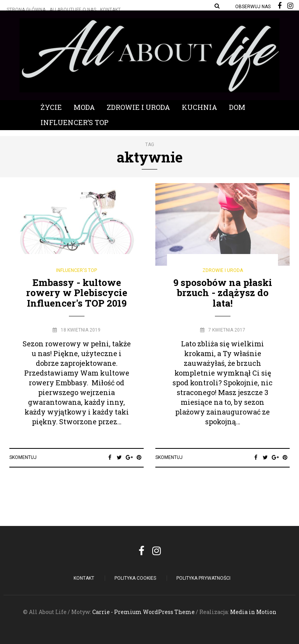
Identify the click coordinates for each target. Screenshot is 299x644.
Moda (84, 107)
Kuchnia (200, 107)
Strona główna (26, 10)
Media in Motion (253, 612)
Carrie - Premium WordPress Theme (143, 612)
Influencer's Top (77, 270)
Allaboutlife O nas (73, 10)
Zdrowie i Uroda (138, 107)
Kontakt (110, 10)
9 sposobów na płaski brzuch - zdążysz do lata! (223, 293)
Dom (237, 107)
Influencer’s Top (75, 122)
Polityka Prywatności (203, 578)
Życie (51, 107)
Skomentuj (23, 457)
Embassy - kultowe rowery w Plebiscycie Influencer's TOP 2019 (77, 293)
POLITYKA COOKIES (135, 578)
